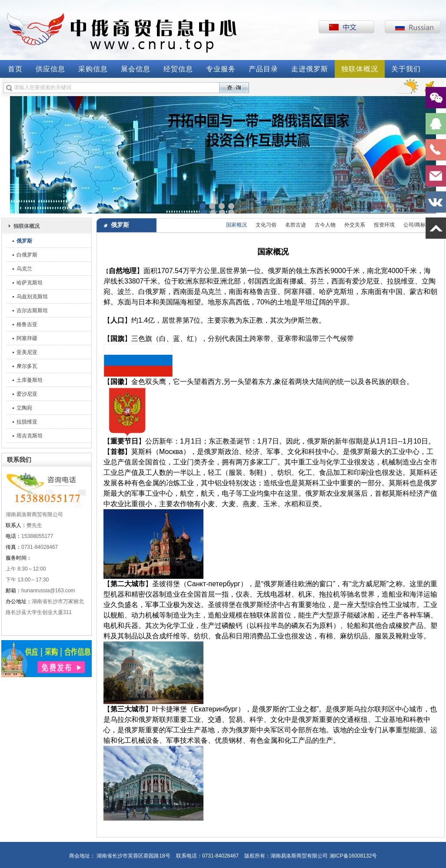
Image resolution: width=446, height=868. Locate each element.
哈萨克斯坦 (30, 283)
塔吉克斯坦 (30, 436)
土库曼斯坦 (30, 380)
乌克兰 (24, 269)
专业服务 (221, 69)
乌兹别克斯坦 (32, 297)
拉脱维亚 (27, 422)
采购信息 (93, 69)
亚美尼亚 (27, 352)
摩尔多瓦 (27, 366)
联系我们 (19, 460)
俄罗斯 (24, 241)
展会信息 (136, 69)
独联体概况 (360, 69)
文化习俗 (266, 225)
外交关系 (355, 225)
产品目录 (263, 69)
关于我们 (406, 69)
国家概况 (236, 225)
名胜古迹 (296, 225)
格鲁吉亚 (27, 324)
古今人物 (325, 225)
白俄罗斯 (27, 255)
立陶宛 (24, 408)
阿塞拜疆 (27, 338)
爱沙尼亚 (27, 394)
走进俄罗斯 (310, 69)
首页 (15, 69)
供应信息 (50, 69)
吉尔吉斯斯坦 (32, 310)
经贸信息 (178, 69)
